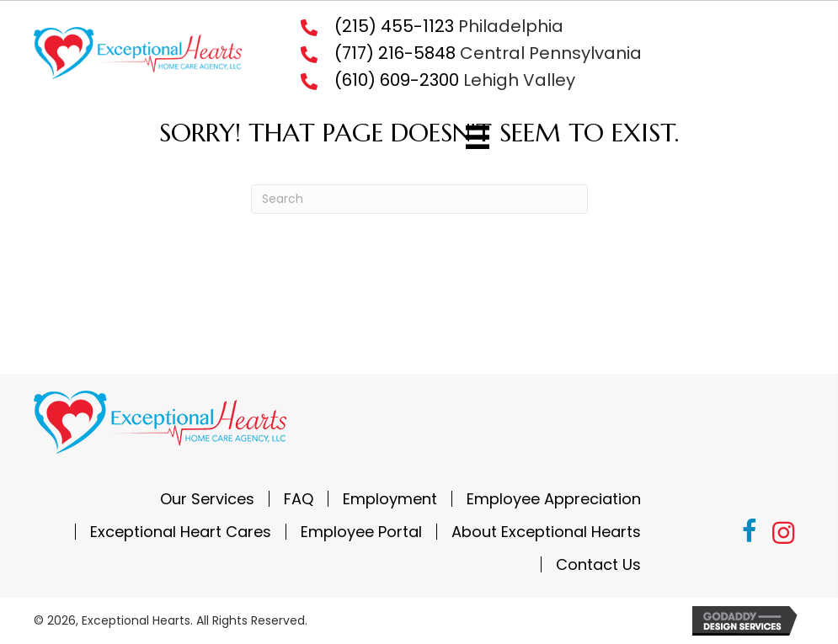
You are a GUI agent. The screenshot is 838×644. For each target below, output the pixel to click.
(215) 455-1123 (394, 26)
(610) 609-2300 (397, 80)
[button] (750, 534)
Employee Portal (361, 532)
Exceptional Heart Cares (181, 532)
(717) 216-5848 (395, 53)
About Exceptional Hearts (546, 532)
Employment (390, 499)
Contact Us (598, 564)
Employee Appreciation (554, 499)
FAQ (299, 499)
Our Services (207, 499)
